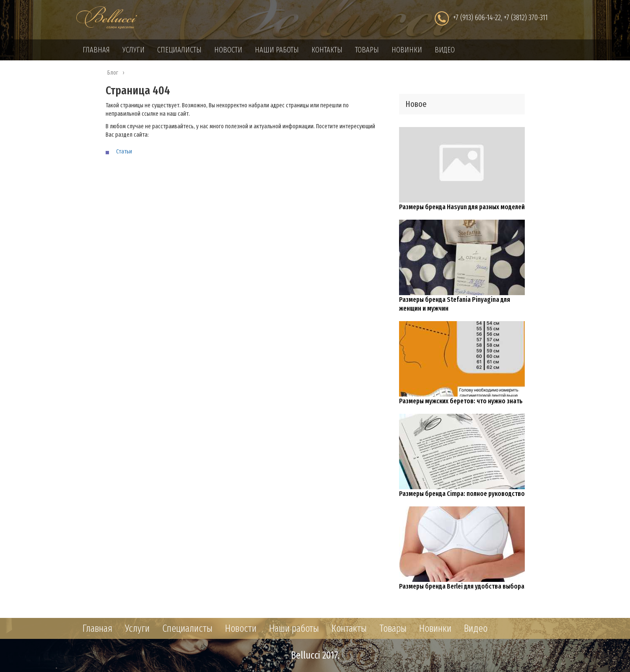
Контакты (327, 50)
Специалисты (179, 50)
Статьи (124, 152)
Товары (367, 50)
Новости (228, 50)
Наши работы (277, 50)
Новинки (407, 50)
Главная (96, 50)
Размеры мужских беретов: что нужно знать (461, 401)
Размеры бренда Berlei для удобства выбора (462, 586)
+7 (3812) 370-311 (526, 18)
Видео (445, 50)
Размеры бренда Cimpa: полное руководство (462, 494)
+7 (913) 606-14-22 (477, 18)
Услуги (134, 50)
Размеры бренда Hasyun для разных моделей (462, 207)
